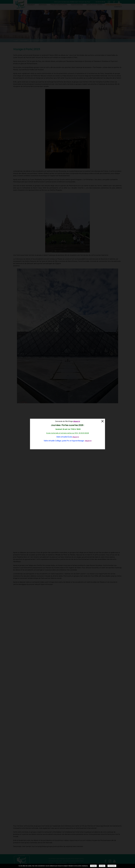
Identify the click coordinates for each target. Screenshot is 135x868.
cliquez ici (76, 437)
